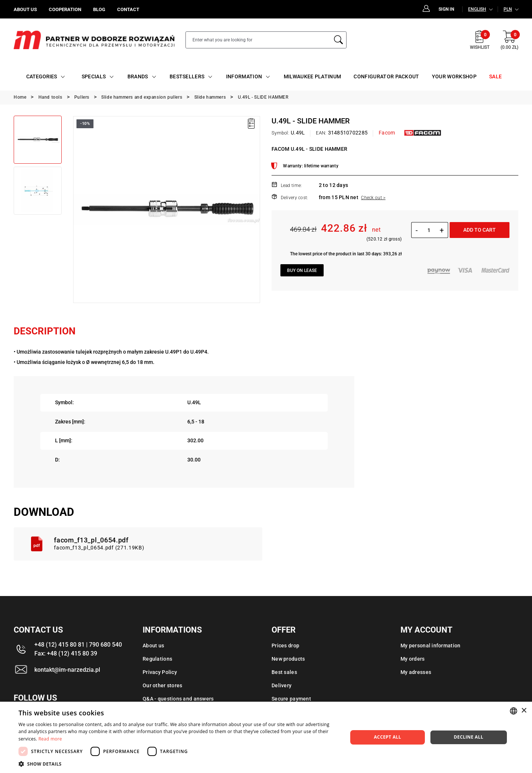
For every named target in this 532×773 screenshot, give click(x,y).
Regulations (157, 659)
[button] (178, 764)
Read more (50, 739)
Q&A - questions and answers (178, 699)
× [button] (524, 711)
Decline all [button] (468, 737)
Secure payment (291, 699)
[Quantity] (429, 230)
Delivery (282, 685)
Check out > (373, 198)
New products (288, 659)
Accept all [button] (388, 737)
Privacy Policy (160, 672)
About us (153, 646)
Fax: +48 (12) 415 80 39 (66, 653)
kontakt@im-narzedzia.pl (67, 670)
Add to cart (480, 230)
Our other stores (162, 685)
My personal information (430, 646)
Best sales (284, 672)
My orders (413, 659)
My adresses (416, 672)
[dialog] (266, 737)
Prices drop (285, 646)
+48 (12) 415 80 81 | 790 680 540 (78, 645)
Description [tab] (45, 331)
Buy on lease (302, 270)
